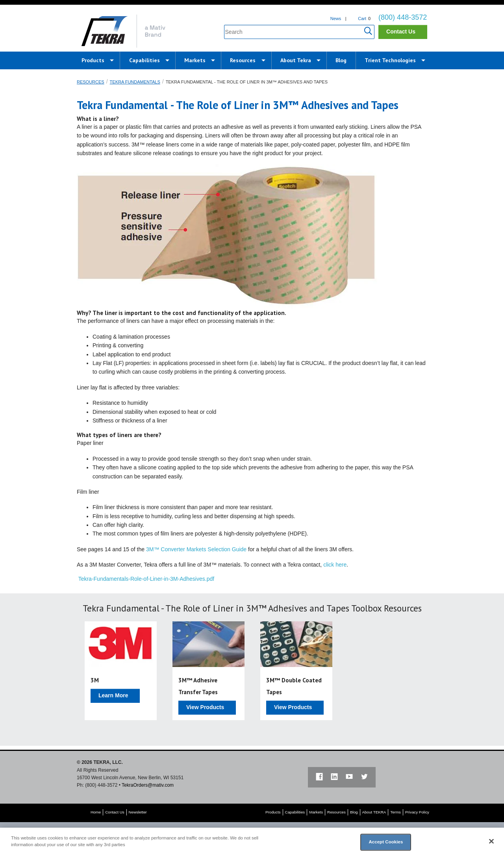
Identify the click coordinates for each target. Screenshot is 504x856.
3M (95, 680)
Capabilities (145, 60)
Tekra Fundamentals (135, 82)
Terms (396, 812)
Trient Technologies (390, 60)
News (336, 19)
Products (93, 60)
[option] (121, 671)
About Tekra (296, 60)
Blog (341, 60)
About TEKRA (374, 812)
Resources (243, 60)
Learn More (113, 695)
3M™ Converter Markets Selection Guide (196, 549)
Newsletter (138, 812)
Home (96, 812)
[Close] (491, 841)
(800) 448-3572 (403, 17)
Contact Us (401, 31)
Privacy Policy (417, 812)
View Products (205, 707)
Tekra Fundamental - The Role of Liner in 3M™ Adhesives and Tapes (247, 82)
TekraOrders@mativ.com (148, 785)
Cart (362, 19)
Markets (195, 60)
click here (335, 565)
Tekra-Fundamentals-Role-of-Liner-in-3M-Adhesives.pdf (146, 579)
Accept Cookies (386, 842)
